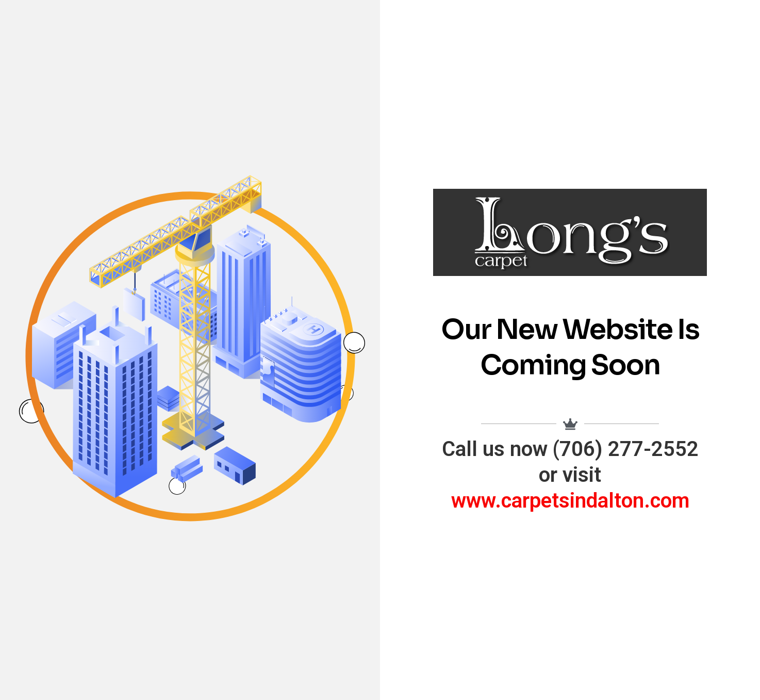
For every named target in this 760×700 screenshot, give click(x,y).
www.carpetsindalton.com (570, 501)
